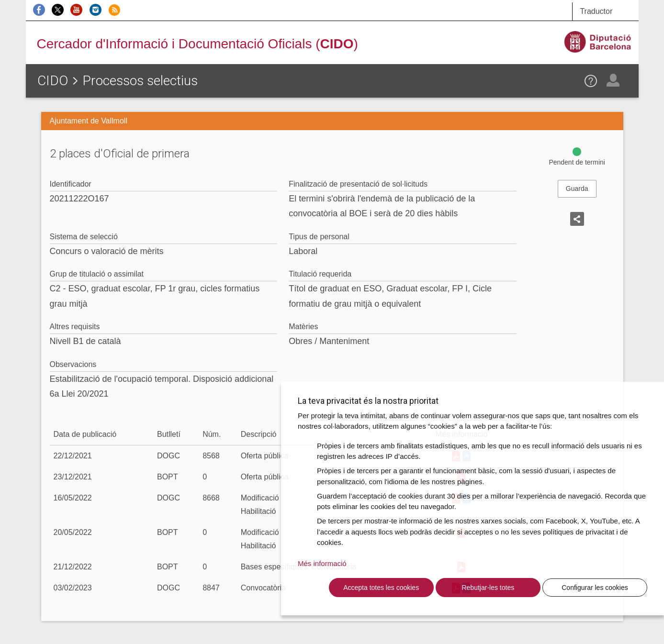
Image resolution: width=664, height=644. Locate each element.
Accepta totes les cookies (381, 588)
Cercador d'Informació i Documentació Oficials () (197, 44)
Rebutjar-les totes (488, 588)
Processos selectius (140, 81)
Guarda (577, 189)
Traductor (596, 11)
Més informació (322, 563)
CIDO (53, 81)
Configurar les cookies (595, 588)
